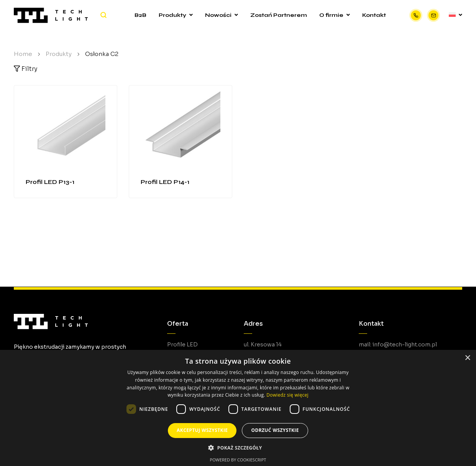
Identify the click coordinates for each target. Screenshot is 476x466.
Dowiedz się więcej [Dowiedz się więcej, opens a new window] (287, 395)
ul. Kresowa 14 (263, 345)
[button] (238, 448)
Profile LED (182, 345)
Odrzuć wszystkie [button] (275, 430)
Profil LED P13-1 (50, 182)
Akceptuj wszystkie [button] (202, 430)
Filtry (25, 69)
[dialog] (238, 408)
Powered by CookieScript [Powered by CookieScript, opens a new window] (238, 460)
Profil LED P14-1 (165, 182)
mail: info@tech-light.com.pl (398, 345)
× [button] (467, 358)
